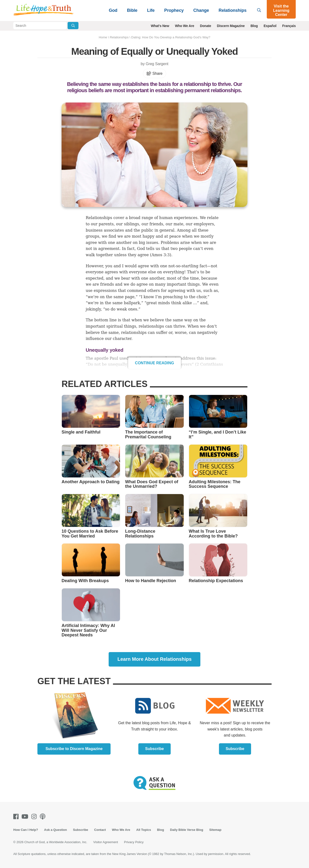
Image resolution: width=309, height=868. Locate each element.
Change (201, 10)
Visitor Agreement (105, 842)
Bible (132, 10)
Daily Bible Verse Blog (186, 830)
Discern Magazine (231, 26)
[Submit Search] (73, 26)
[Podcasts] (44, 816)
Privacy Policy (134, 842)
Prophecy (174, 10)
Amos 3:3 (161, 255)
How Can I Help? (26, 830)
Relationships (233, 10)
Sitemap (215, 830)
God (113, 10)
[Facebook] (17, 816)
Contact (100, 830)
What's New (160, 26)
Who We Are (185, 26)
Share (154, 73)
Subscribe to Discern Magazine (74, 749)
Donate (205, 26)
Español (270, 26)
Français (289, 26)
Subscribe (154, 749)
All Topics (144, 830)
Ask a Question (56, 830)
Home (103, 37)
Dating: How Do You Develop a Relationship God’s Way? (171, 37)
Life (151, 10)
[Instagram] (35, 816)
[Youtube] (26, 816)
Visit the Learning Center (281, 10)
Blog (254, 26)
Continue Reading (154, 363)
